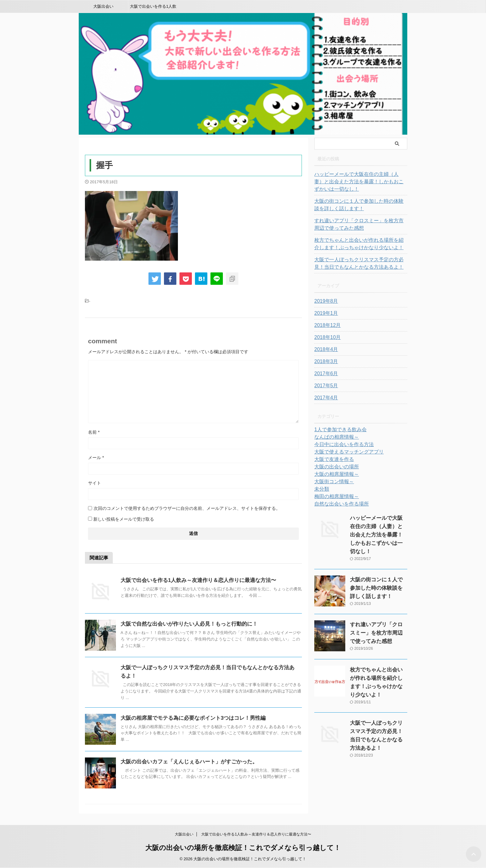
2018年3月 (325, 362)
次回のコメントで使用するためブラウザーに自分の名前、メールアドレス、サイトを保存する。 (187, 508)
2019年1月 (325, 313)
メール (96, 458)
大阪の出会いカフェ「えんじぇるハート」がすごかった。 (185, 762)
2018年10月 (326, 337)
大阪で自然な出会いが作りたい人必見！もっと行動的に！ (185, 624)
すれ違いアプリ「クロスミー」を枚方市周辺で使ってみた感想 (360, 224)
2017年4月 (325, 398)
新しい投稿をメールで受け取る (124, 519)
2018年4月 (325, 349)
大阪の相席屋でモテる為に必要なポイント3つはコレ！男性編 (189, 718)
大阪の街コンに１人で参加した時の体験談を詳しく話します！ (360, 205)
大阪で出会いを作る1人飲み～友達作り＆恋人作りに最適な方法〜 (153, 8)
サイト (95, 483)
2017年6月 (325, 374)
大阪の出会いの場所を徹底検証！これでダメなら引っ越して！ (243, 848)
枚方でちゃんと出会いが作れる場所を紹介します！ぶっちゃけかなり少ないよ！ (360, 244)
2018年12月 (326, 325)
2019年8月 (325, 301)
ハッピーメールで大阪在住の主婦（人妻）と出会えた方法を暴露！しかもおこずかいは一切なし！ (360, 182)
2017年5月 (325, 386)
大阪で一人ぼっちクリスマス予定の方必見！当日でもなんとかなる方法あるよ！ (360, 263)
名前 (94, 432)
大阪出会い (103, 6)
